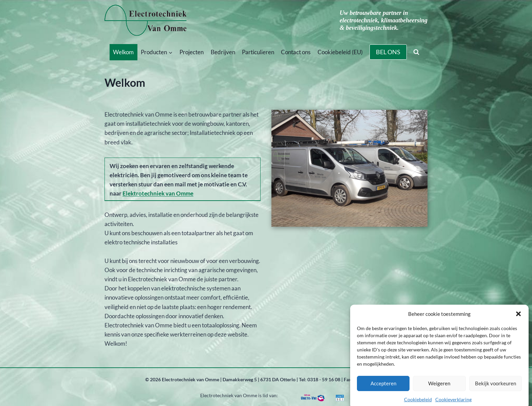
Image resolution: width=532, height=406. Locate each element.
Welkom (123, 52)
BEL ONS (388, 52)
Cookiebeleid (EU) (340, 52)
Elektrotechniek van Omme (158, 193)
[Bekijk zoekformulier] (416, 52)
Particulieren (258, 52)
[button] (518, 318)
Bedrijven (223, 52)
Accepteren (383, 388)
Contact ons (296, 52)
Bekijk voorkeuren (496, 388)
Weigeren (439, 388)
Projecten (192, 52)
